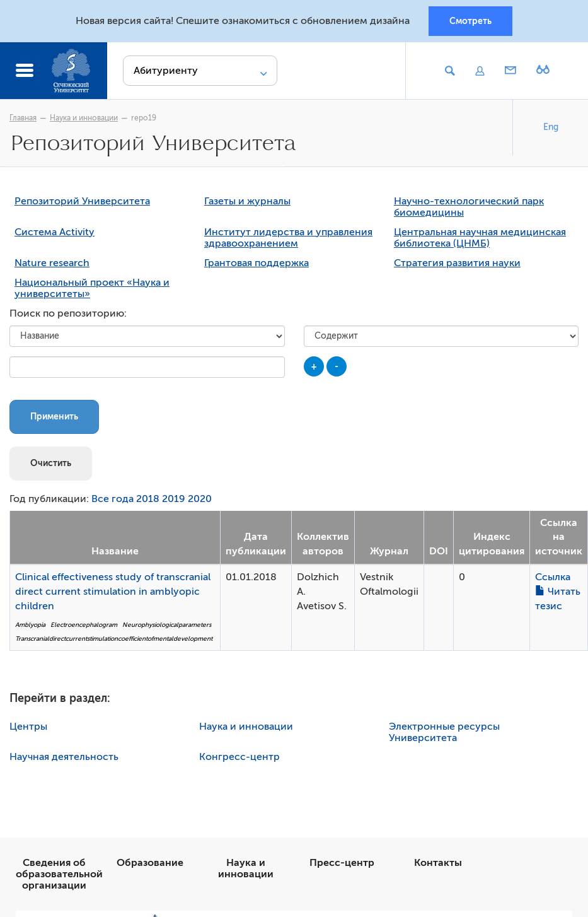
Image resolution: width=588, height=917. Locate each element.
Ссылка (553, 577)
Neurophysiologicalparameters (167, 625)
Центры (28, 727)
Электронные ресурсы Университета (444, 732)
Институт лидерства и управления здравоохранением (288, 238)
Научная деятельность (64, 757)
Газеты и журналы (247, 201)
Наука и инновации (84, 118)
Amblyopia (30, 625)
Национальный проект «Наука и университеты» (92, 288)
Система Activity (55, 232)
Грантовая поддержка (257, 263)
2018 (148, 499)
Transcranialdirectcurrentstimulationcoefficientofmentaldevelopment (114, 639)
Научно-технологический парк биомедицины (469, 207)
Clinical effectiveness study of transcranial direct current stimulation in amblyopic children (113, 592)
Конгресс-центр (239, 757)
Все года (112, 499)
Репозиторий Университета (82, 201)
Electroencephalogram (84, 625)
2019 (174, 499)
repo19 (144, 118)
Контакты (438, 863)
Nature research (52, 263)
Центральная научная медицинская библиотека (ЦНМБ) (480, 238)
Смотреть (470, 21)
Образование (150, 863)
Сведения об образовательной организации (59, 874)
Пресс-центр (342, 863)
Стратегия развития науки (457, 263)
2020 (200, 499)
